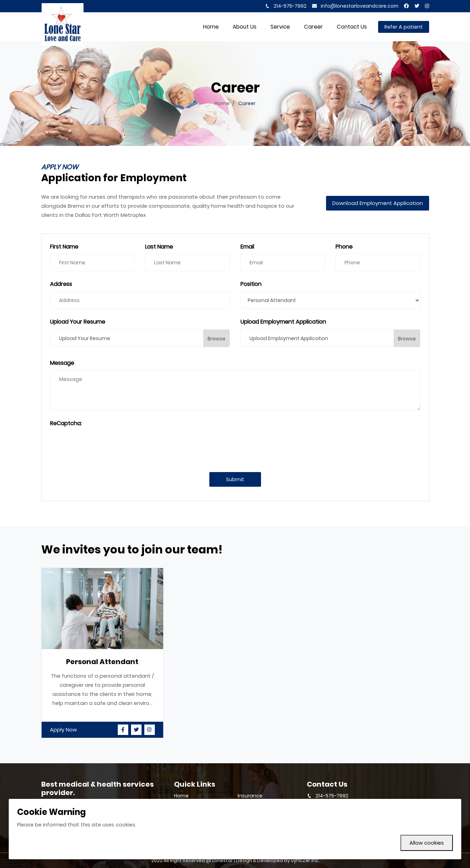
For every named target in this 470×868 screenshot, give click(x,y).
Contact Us (352, 27)
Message (62, 363)
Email (247, 247)
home (211, 27)
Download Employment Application (378, 203)
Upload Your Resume (78, 322)
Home (222, 103)
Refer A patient (404, 27)
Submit (235, 479)
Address (61, 284)
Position (251, 284)
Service (280, 27)
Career (313, 27)
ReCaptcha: (66, 424)
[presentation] (103, 444)
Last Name (159, 247)
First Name (64, 247)
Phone (344, 247)
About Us (245, 27)
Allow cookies (427, 843)
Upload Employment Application (283, 322)
